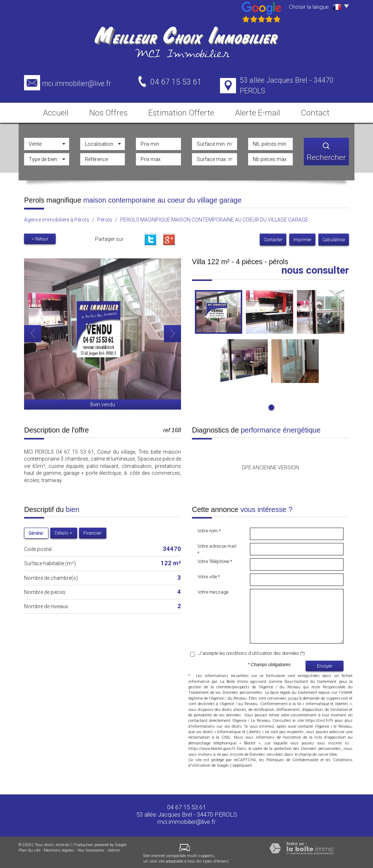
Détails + (63, 531)
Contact (320, 110)
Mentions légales (59, 849)
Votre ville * (209, 575)
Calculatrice (334, 237)
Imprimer (302, 237)
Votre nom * (209, 529)
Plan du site (30, 849)
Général (36, 531)
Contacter (273, 237)
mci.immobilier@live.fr (76, 84)
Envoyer (325, 664)
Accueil (52, 110)
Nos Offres (112, 110)
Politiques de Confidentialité (292, 758)
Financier (92, 531)
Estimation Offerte (185, 110)
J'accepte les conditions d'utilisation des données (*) (252, 651)
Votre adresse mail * (217, 548)
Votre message (213, 590)
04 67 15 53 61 (186, 805)
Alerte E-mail (258, 110)
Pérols (105, 218)
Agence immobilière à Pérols (57, 218)
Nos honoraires (91, 849)
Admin (114, 849)
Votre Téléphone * (215, 560)
